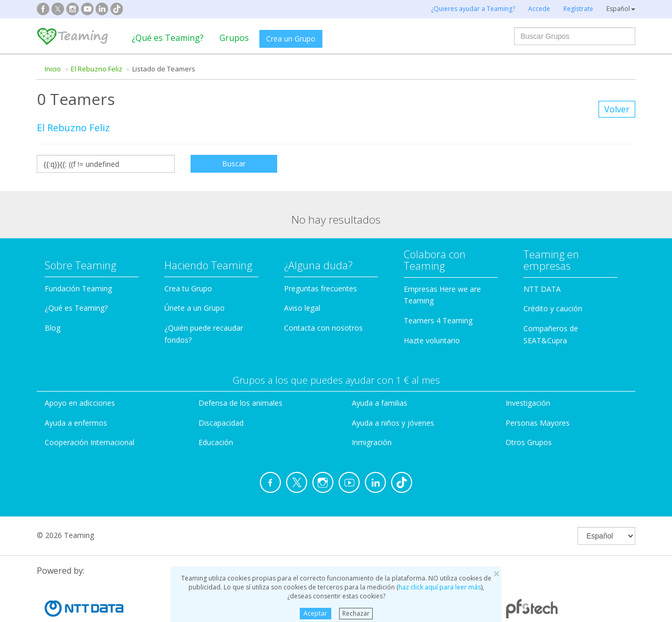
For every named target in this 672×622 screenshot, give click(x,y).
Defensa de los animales (240, 403)
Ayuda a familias (380, 403)
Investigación (528, 403)
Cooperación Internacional (90, 442)
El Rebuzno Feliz (97, 69)
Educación (216, 442)
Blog (52, 328)
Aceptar (315, 613)
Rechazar (356, 613)
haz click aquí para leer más (440, 587)
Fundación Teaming (78, 288)
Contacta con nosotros (323, 328)
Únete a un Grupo (195, 308)
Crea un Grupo (291, 39)
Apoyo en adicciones (80, 403)
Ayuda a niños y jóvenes (393, 423)
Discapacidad (221, 423)
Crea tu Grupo (188, 288)
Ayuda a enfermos (76, 423)
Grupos (234, 38)
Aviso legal (302, 308)
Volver (617, 109)
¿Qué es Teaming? (168, 38)
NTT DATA (542, 289)
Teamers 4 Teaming (438, 320)
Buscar (234, 164)
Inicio (53, 69)
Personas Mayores (538, 423)
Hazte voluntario (432, 340)
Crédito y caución (553, 308)
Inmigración (372, 442)
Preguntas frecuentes (321, 288)
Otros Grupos (529, 442)
